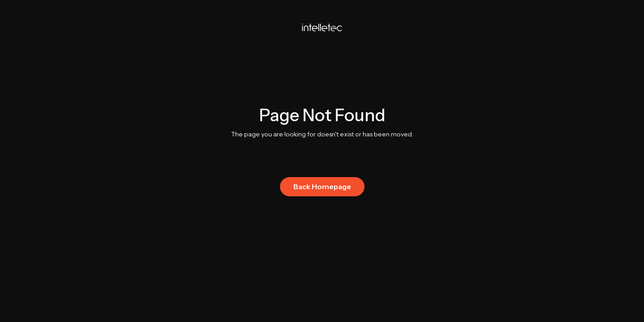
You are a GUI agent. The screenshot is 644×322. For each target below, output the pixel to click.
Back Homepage (322, 186)
